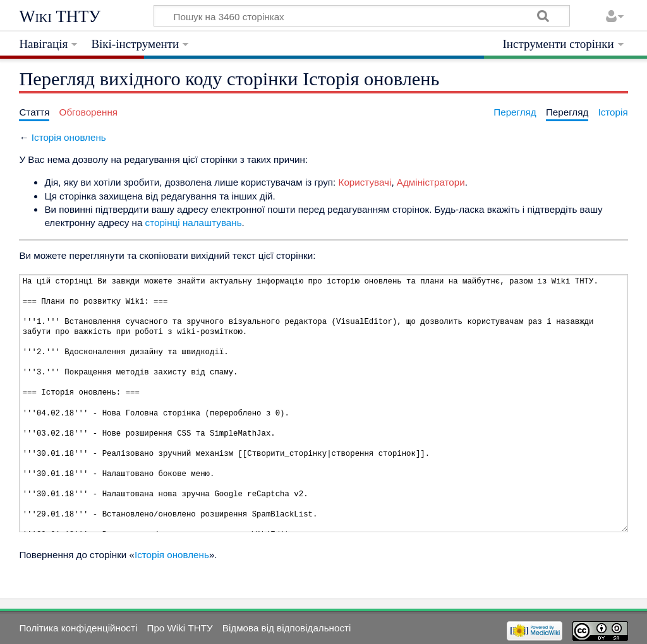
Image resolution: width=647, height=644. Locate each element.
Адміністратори (431, 182)
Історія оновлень (69, 137)
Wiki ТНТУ (60, 16)
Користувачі (365, 182)
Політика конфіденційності (78, 628)
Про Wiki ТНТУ (179, 628)
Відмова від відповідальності (287, 628)
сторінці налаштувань (194, 223)
